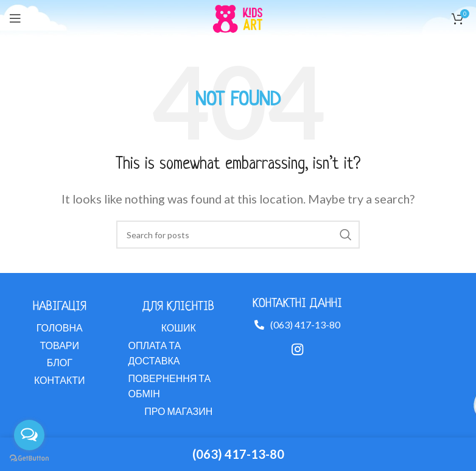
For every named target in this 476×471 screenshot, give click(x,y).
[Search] (238, 235)
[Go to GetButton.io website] (29, 459)
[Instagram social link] (297, 349)
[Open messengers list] (29, 435)
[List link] (60, 328)
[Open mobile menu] (15, 18)
